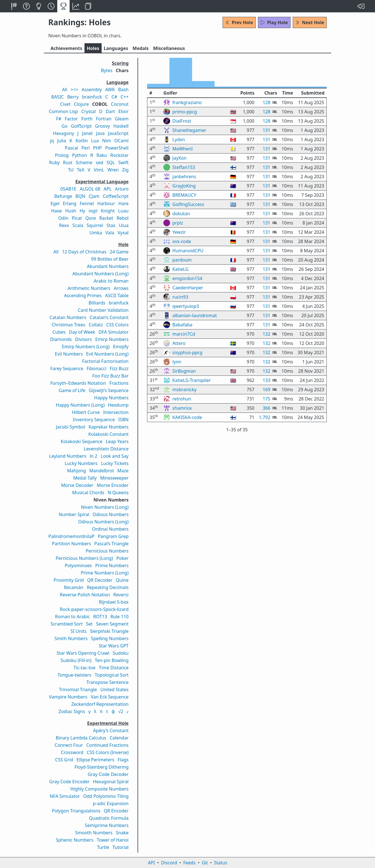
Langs (116, 48)
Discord (169, 863)
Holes (93, 48)
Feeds (189, 863)
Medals (140, 48)
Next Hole (310, 22)
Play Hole (274, 22)
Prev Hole (239, 22)
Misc (169, 48)
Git (205, 863)
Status (220, 863)
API (151, 863)
